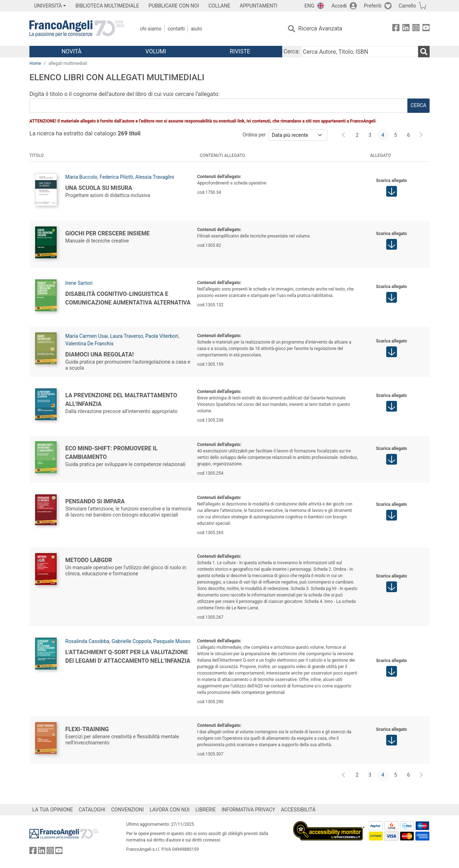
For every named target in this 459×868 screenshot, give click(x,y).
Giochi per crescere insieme (107, 233)
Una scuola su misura (99, 188)
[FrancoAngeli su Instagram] (416, 29)
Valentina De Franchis (89, 344)
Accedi (339, 6)
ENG (309, 6)
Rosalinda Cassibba (87, 641)
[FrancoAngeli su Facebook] (396, 29)
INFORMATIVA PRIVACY (249, 810)
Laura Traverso (127, 336)
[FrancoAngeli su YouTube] (426, 29)
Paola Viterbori (162, 336)
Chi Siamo (151, 29)
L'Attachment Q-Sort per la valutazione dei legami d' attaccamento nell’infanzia (128, 656)
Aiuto (196, 29)
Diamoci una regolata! (100, 354)
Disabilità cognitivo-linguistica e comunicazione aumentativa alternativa (128, 298)
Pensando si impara (95, 501)
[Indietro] (344, 135)
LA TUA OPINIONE (53, 810)
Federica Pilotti (116, 177)
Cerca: (292, 51)
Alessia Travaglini (155, 177)
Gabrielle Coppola (131, 641)
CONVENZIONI (127, 810)
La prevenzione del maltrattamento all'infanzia (121, 399)
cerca (418, 105)
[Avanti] (421, 135)
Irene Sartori (79, 283)
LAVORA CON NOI (170, 810)
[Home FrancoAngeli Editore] (77, 29)
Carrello (407, 6)
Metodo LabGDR (89, 560)
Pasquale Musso (172, 641)
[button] (392, 191)
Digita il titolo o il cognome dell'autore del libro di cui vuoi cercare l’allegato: (125, 94)
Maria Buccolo (81, 177)
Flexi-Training (87, 729)
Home (35, 63)
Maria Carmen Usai (87, 336)
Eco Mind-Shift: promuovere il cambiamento (111, 452)
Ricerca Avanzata (320, 28)
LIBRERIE (206, 810)
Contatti (176, 29)
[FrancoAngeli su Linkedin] (406, 29)
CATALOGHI (92, 810)
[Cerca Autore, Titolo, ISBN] (360, 52)
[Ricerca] (424, 52)
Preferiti (373, 6)
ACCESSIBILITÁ (298, 810)
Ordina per (254, 135)
